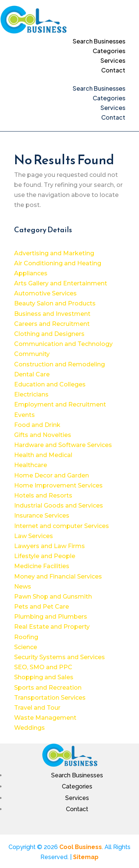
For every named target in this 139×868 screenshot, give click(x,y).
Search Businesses (99, 41)
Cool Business (81, 847)
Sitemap (86, 857)
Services (113, 60)
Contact (113, 70)
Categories (109, 51)
